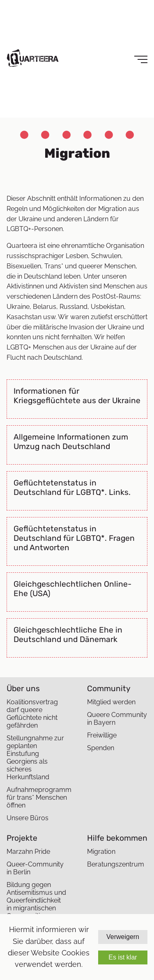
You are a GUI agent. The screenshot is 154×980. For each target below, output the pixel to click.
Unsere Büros (28, 818)
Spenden (101, 748)
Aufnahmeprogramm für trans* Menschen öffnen (37, 797)
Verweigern (123, 937)
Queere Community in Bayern (117, 719)
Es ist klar (123, 957)
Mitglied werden (111, 702)
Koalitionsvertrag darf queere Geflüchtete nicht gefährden (32, 714)
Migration (101, 852)
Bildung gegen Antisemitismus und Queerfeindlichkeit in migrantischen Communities (36, 900)
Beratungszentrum (116, 864)
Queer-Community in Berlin (35, 868)
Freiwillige (102, 735)
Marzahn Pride (28, 852)
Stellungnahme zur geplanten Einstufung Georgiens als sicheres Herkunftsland (35, 758)
